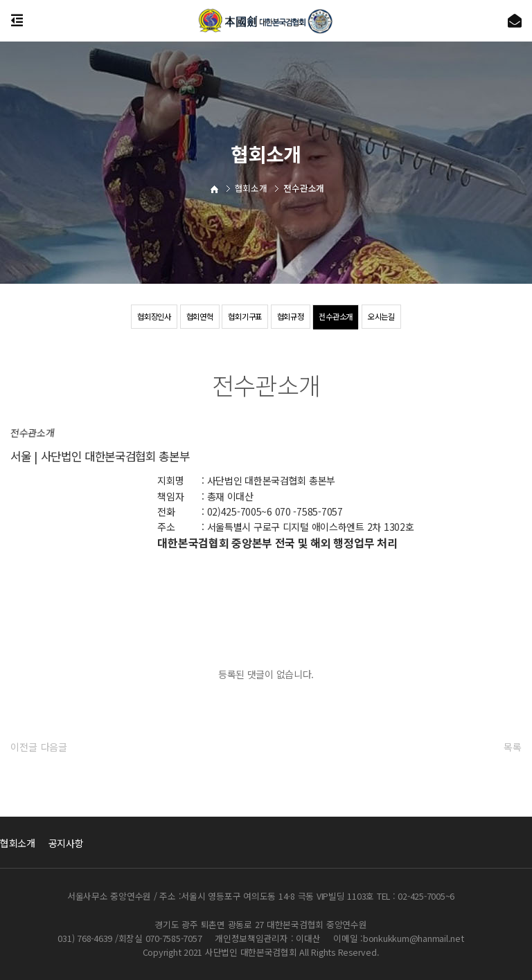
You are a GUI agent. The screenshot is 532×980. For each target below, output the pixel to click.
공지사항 (66, 843)
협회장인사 (147, 317)
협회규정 (292, 317)
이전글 (24, 747)
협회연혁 (195, 317)
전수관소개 (341, 317)
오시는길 (389, 317)
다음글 (54, 747)
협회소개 (18, 843)
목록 (512, 747)
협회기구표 (244, 317)
